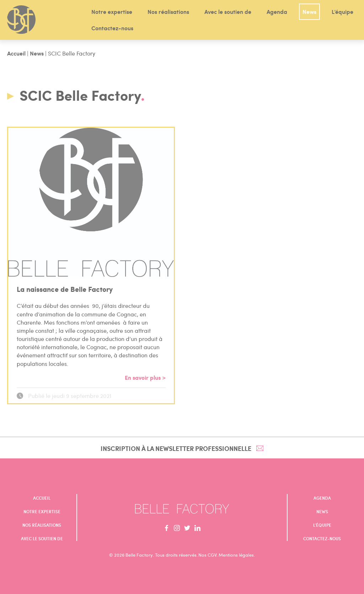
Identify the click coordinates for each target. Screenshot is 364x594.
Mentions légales (236, 555)
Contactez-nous (112, 28)
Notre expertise (112, 12)
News (309, 12)
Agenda (277, 12)
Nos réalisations (168, 12)
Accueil (16, 53)
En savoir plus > (145, 377)
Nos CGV (207, 555)
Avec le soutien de (228, 12)
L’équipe (342, 12)
